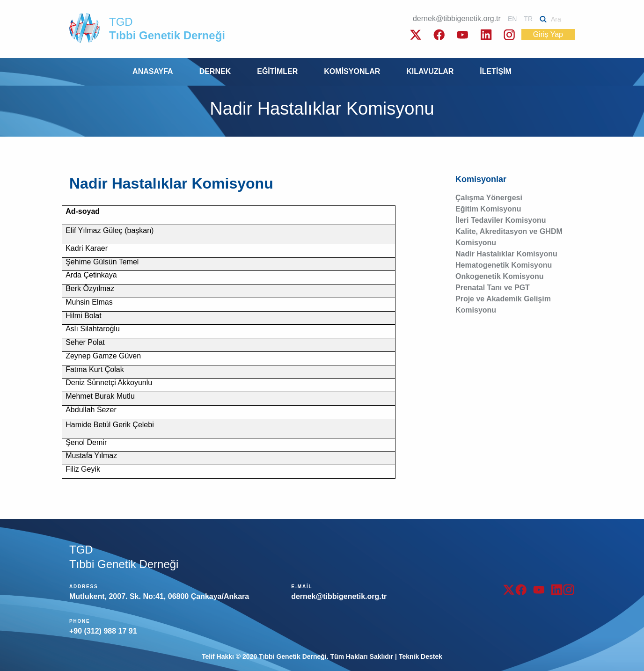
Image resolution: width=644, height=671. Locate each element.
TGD (167, 29)
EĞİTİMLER (277, 71)
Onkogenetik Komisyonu (499, 276)
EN (512, 19)
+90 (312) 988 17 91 (103, 631)
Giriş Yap (548, 34)
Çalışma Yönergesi (489, 198)
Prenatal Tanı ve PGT (493, 288)
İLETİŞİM (496, 71)
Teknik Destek (421, 656)
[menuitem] (153, 72)
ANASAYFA (153, 71)
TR (528, 19)
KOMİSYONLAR (352, 71)
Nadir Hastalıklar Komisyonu (506, 254)
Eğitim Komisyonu (488, 209)
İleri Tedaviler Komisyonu (501, 220)
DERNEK (215, 71)
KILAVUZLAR (430, 71)
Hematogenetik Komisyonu (504, 265)
